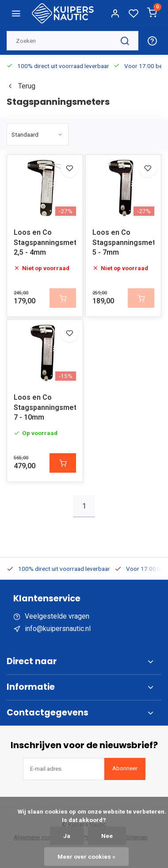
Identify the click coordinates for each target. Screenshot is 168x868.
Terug (21, 86)
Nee (107, 836)
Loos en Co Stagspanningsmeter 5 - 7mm (124, 242)
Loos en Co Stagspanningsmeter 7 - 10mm (45, 407)
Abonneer (125, 768)
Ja (67, 836)
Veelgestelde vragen (57, 616)
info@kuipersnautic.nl (58, 629)
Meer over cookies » (86, 857)
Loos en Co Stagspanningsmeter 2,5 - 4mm (45, 242)
